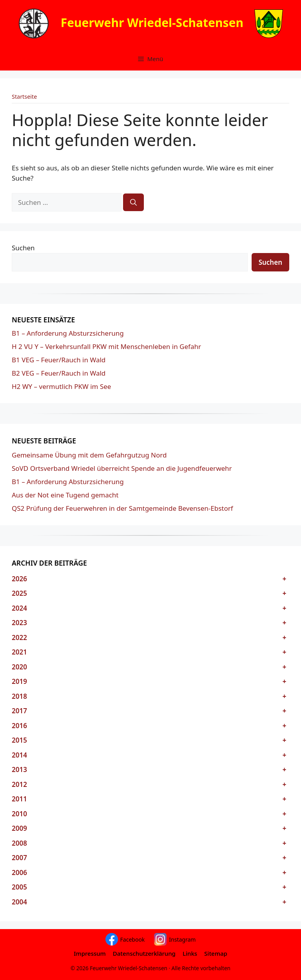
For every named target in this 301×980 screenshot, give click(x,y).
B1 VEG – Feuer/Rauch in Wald (59, 360)
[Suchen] (133, 203)
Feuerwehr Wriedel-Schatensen (152, 22)
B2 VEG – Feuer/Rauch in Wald (59, 373)
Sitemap (216, 953)
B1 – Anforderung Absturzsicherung (68, 333)
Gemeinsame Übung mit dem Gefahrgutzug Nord (89, 455)
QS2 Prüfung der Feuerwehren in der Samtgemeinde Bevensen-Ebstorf (122, 508)
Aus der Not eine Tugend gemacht (65, 495)
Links (190, 953)
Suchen (23, 248)
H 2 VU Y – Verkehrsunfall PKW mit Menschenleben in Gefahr (106, 346)
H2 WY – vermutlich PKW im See (61, 386)
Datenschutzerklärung (144, 953)
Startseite (24, 97)
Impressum (90, 953)
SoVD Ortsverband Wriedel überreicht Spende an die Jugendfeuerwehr (122, 468)
